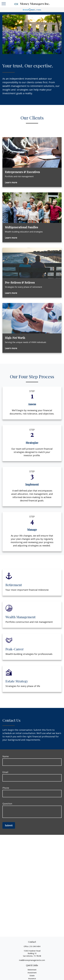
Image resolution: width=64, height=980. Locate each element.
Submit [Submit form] (9, 825)
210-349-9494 (35, 946)
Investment (32, 973)
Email (5, 772)
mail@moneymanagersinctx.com (32, 960)
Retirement (32, 970)
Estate (32, 976)
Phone (6, 788)
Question (7, 804)
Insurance (32, 978)
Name (6, 756)
